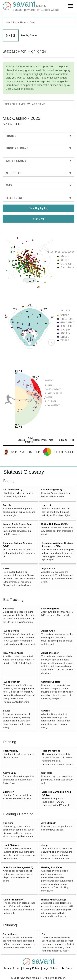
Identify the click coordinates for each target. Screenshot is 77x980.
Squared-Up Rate (51, 682)
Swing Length (11, 631)
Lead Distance (11, 845)
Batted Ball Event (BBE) (54, 524)
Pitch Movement (51, 751)
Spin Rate (47, 773)
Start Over (38, 219)
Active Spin (9, 773)
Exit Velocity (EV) (12, 490)
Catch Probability (13, 900)
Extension (9, 792)
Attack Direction (50, 653)
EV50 (6, 568)
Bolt (44, 934)
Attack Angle (48, 631)
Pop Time (8, 823)
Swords (45, 711)
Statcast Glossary (24, 472)
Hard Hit (46, 505)
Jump (44, 845)
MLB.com (68, 968)
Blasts (6, 711)
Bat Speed (9, 609)
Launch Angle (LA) (51, 490)
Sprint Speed (10, 934)
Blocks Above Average (54, 900)
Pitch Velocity (11, 751)
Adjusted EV (48, 568)
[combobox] (38, 22)
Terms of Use (12, 968)
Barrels (7, 505)
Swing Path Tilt (12, 682)
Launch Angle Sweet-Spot (17, 524)
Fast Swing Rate (50, 609)
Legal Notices (51, 968)
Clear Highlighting (39, 208)
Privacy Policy (31, 968)
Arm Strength (49, 823)
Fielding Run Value (52, 867)
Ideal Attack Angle (13, 653)
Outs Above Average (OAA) (18, 867)
